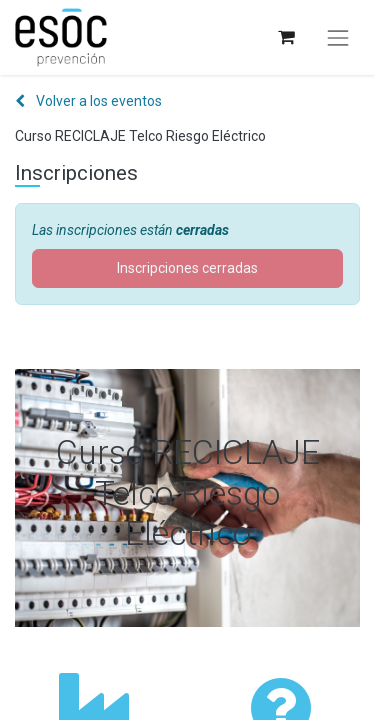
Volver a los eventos (88, 101)
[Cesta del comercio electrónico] (285, 37)
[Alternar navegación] (338, 38)
